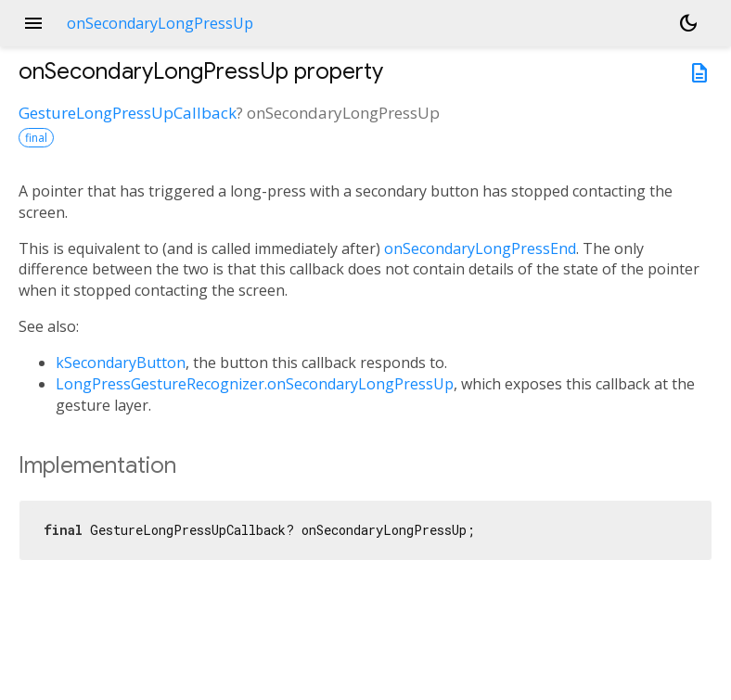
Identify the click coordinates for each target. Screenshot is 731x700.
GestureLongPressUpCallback (128, 113)
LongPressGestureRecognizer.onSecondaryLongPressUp (255, 384)
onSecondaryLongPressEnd (480, 248)
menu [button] (33, 23)
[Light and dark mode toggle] (688, 23)
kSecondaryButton (121, 363)
